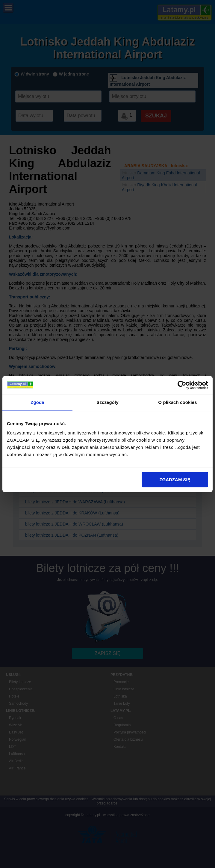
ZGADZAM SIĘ (175, 480)
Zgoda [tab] (37, 402)
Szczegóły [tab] (107, 402)
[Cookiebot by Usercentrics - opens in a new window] (182, 385)
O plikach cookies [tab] (177, 402)
